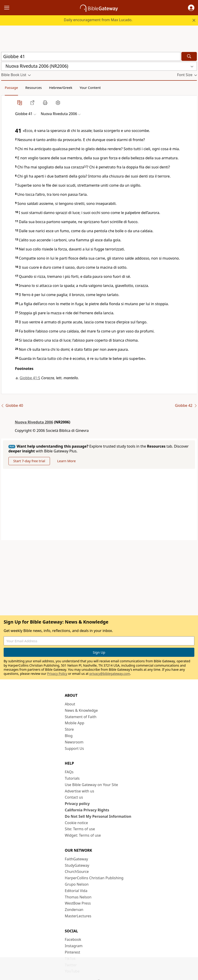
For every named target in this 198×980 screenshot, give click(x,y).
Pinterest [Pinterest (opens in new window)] (72, 952)
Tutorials (72, 778)
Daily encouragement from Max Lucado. (98, 20)
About (70, 704)
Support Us (74, 748)
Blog (69, 736)
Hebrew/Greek (61, 88)
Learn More (66, 461)
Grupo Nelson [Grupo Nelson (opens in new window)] (77, 884)
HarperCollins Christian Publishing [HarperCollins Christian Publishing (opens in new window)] (94, 878)
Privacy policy (77, 804)
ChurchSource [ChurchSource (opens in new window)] (77, 872)
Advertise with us (79, 791)
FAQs (69, 772)
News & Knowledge (81, 710)
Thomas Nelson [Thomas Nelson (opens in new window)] (78, 897)
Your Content (90, 88)
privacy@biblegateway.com (110, 674)
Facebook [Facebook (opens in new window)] (73, 939)
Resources (34, 88)
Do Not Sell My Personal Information (98, 816)
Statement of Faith (81, 717)
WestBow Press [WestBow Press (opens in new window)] (78, 903)
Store (69, 729)
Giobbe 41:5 (30, 378)
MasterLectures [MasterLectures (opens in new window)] (78, 916)
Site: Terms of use (80, 829)
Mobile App (74, 723)
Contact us (74, 797)
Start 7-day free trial (29, 461)
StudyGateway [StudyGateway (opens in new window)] (77, 865)
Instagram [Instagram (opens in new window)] (74, 946)
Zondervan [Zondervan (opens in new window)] (74, 910)
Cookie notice (76, 823)
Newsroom (74, 742)
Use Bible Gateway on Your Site (91, 785)
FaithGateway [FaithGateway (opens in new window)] (76, 859)
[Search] (189, 56)
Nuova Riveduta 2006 (34, 422)
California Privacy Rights (87, 810)
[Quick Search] (91, 56)
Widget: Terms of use (83, 835)
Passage (11, 88)
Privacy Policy (57, 674)
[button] (191, 8)
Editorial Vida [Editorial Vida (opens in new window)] (76, 891)
